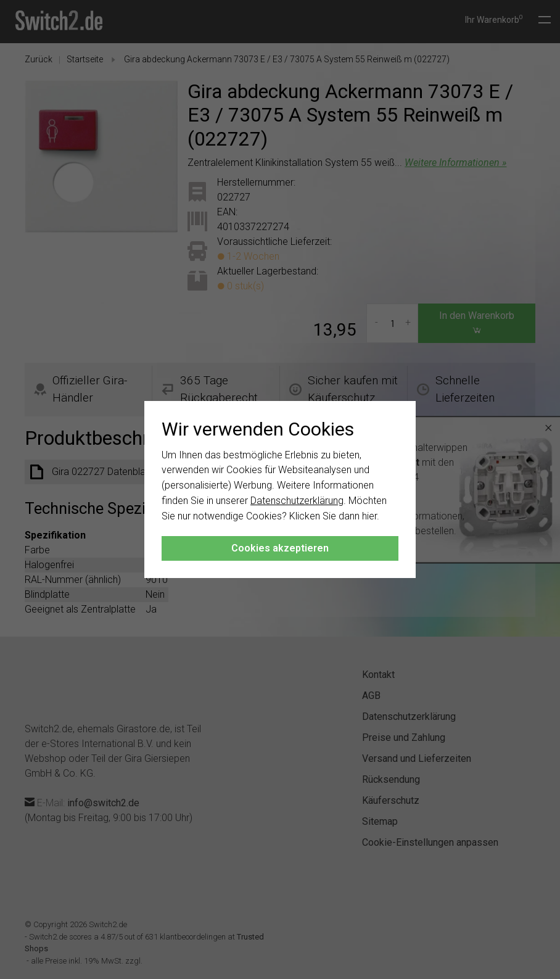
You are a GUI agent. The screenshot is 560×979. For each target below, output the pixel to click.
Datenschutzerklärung (297, 501)
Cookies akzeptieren (280, 548)
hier (369, 516)
